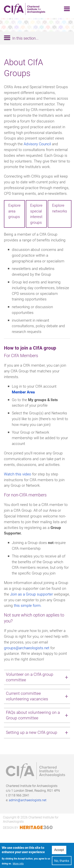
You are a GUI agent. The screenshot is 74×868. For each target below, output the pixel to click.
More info (18, 866)
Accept (59, 852)
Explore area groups (14, 211)
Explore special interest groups (36, 214)
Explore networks (60, 208)
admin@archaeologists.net (28, 800)
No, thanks (62, 863)
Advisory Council (37, 144)
